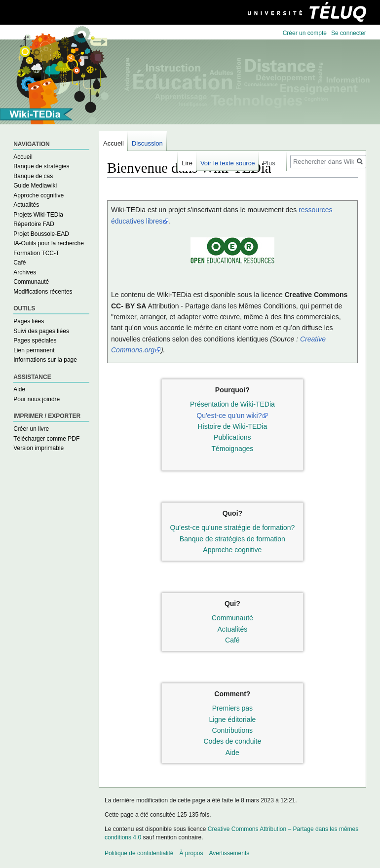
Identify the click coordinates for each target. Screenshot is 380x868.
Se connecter (349, 33)
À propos (191, 853)
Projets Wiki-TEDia (38, 215)
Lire (187, 163)
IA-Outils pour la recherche (49, 243)
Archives (25, 272)
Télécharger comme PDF (46, 439)
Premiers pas (232, 708)
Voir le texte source (228, 163)
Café (232, 640)
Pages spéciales (35, 340)
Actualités (233, 629)
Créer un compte (305, 33)
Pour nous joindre (37, 399)
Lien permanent (34, 350)
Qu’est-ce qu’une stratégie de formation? (232, 528)
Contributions (233, 730)
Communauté (232, 618)
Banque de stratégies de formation (232, 539)
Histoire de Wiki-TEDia (232, 426)
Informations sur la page (45, 360)
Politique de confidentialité (139, 853)
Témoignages (232, 449)
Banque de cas (33, 176)
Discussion (147, 143)
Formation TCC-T (36, 253)
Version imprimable (38, 448)
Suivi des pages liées (41, 331)
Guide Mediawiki (35, 186)
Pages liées (29, 321)
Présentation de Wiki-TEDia (232, 404)
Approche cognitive (232, 550)
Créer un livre (31, 429)
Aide (232, 753)
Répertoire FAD (34, 224)
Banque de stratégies (41, 166)
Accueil (23, 157)
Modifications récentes (43, 292)
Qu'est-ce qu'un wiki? (229, 415)
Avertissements (229, 853)
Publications (232, 437)
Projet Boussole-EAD (41, 234)
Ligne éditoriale (232, 719)
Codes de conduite (232, 741)
